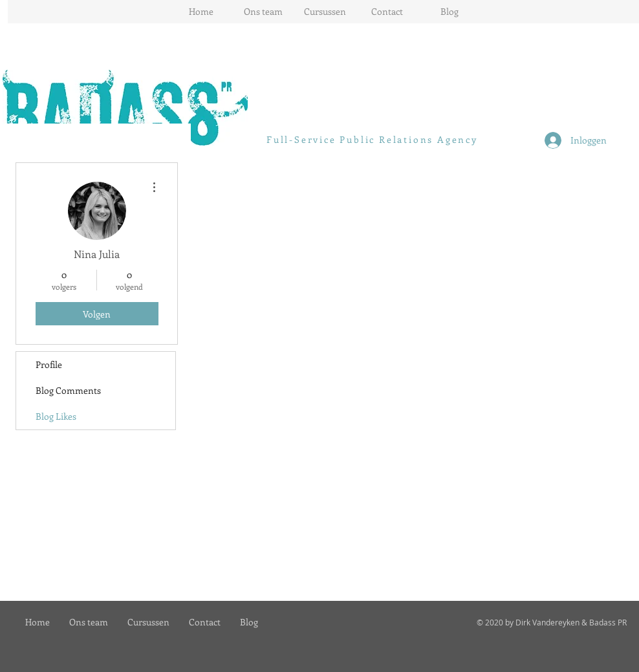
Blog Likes (56, 416)
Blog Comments (68, 390)
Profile (49, 364)
